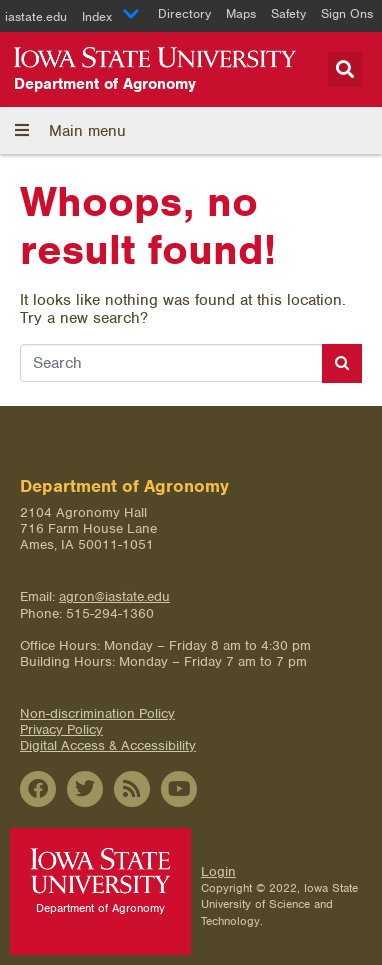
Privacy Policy (61, 729)
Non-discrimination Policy (97, 713)
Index (111, 16)
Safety (288, 13)
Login (218, 871)
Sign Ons (347, 13)
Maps (241, 13)
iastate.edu (36, 16)
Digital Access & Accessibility (108, 745)
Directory (184, 13)
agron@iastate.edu (114, 596)
